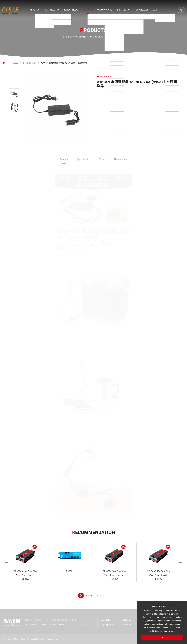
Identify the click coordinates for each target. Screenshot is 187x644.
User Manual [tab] (121, 159)
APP (155, 10)
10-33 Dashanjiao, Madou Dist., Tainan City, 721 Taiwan (53, 620)
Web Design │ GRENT (71, 639)
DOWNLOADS (142, 10)
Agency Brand (108, 624)
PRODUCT (87, 10)
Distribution (126, 624)
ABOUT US (35, 10)
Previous (7, 563)
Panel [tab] (102, 159)
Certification (126, 620)
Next (180, 563)
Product (14, 63)
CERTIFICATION (52, 10)
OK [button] (162, 637)
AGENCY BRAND (105, 10)
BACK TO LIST (90, 596)
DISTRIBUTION (124, 10)
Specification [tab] (84, 159)
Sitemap (55, 639)
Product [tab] (64, 159)
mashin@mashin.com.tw (77, 625)
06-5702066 (34, 625)
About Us (106, 620)
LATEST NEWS (71, 10)
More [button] (173, 631)
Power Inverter (29, 63)
